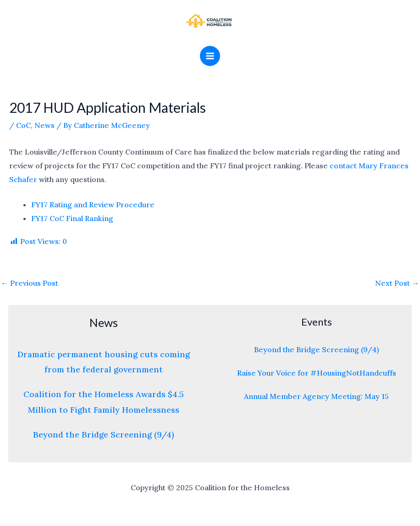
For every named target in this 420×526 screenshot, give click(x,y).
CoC (23, 125)
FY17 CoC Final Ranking (72, 218)
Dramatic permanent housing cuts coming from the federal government (104, 362)
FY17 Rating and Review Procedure (93, 205)
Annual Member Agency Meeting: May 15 (316, 396)
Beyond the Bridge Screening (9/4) (104, 435)
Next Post (397, 283)
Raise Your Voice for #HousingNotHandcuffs (317, 373)
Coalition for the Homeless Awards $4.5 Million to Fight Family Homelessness (104, 402)
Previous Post (30, 283)
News (44, 125)
